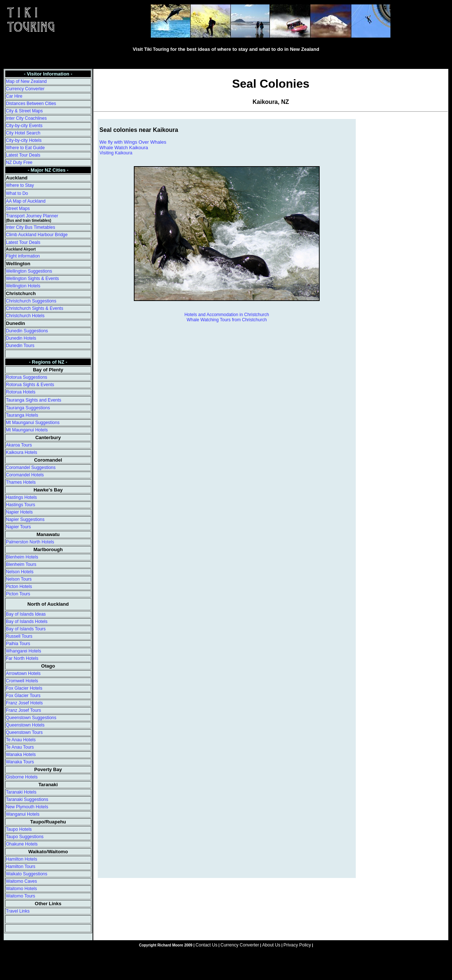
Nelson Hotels (20, 572)
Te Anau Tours (20, 747)
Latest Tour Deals (23, 155)
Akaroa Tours (19, 445)
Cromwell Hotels (22, 681)
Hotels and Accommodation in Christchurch (227, 315)
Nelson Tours (19, 579)
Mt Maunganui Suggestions (33, 423)
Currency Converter (25, 89)
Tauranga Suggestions (28, 408)
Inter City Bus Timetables (30, 227)
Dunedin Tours (20, 346)
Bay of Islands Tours (26, 629)
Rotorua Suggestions (27, 377)
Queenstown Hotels (25, 725)
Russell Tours (19, 636)
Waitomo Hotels (21, 889)
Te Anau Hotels (21, 740)
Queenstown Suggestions (31, 718)
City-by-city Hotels (24, 140)
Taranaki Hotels (21, 792)
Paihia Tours (18, 644)
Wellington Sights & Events (32, 279)
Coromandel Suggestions (31, 468)
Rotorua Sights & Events (30, 385)
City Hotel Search (23, 133)
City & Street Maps (24, 111)
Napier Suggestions (25, 519)
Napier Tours (18, 527)
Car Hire (14, 96)
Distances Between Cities (31, 104)
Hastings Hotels (21, 497)
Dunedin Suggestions (27, 331)
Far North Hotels (22, 658)
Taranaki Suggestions (27, 799)
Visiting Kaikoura (116, 153)
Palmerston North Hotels (30, 542)
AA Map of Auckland (26, 201)
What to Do (17, 193)
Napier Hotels (19, 512)
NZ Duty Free (19, 162)
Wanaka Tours (20, 762)
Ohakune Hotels (22, 844)
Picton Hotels (19, 587)
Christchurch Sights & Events (34, 308)
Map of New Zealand (26, 81)
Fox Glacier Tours (23, 696)
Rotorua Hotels (21, 392)
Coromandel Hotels (25, 475)
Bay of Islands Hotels (27, 622)
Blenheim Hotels (22, 557)
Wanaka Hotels (21, 755)
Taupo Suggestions (25, 837)
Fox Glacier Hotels (24, 688)
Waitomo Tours (20, 896)
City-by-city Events (24, 126)
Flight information (23, 256)
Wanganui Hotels (23, 814)
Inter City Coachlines (26, 118)
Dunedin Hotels (21, 338)
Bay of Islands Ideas (26, 614)
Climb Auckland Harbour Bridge (37, 235)
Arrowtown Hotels (23, 673)
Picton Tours (18, 594)
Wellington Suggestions (29, 271)
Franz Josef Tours (23, 710)
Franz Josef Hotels (24, 703)
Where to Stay (20, 185)
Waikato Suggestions (27, 874)
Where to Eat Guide (25, 148)
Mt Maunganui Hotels (27, 430)
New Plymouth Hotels (27, 807)
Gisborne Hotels (22, 777)
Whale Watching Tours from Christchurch (227, 320)
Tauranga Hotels (22, 415)
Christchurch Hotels (25, 316)
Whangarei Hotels (23, 651)
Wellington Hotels (23, 286)
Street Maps (18, 209)
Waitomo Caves (21, 881)
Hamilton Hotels (22, 859)
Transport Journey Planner (32, 216)
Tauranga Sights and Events (34, 400)
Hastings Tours (20, 505)
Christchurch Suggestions (31, 301)
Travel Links (18, 911)
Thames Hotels (21, 482)
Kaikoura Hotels (22, 452)
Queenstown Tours (24, 732)
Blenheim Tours (21, 564)
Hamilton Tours (21, 867)
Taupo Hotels (19, 829)
